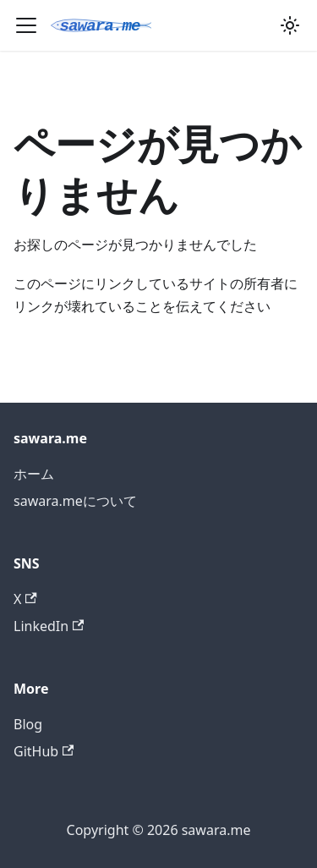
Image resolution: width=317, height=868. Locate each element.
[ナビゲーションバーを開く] (26, 25)
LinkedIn (49, 626)
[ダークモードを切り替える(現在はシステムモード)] (290, 25)
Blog (28, 724)
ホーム (34, 474)
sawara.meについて (75, 501)
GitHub (44, 751)
